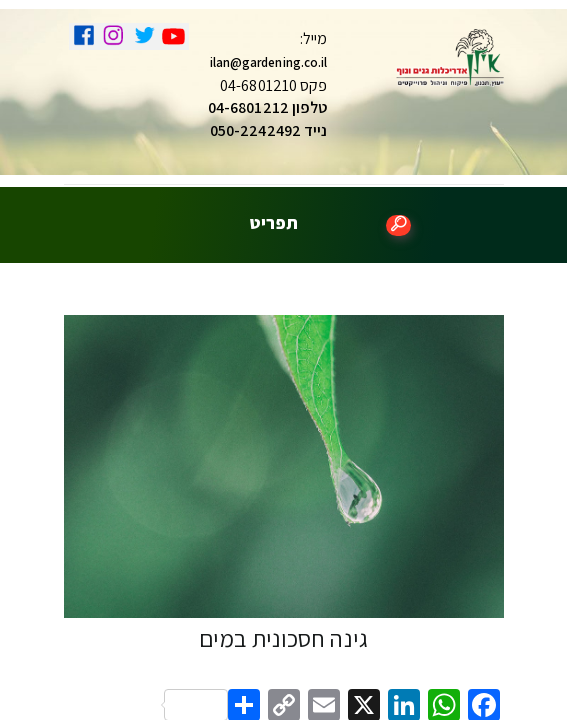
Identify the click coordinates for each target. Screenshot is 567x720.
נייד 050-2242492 (269, 130)
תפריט (273, 223)
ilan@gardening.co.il (269, 62)
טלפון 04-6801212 (268, 107)
